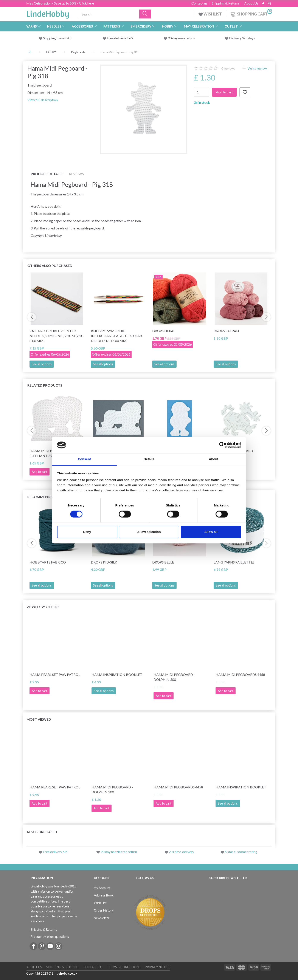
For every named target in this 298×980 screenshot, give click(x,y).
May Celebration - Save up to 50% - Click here (60, 3)
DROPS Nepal (164, 331)
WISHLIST (210, 14)
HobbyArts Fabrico (48, 562)
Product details (47, 174)
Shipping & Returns (226, 3)
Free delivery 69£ (56, 852)
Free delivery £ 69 (120, 38)
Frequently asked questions (50, 937)
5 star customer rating (241, 852)
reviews (228, 68)
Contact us (199, 3)
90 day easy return (181, 38)
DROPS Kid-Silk (104, 562)
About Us (251, 3)
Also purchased (42, 832)
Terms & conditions (124, 967)
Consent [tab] (85, 459)
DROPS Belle (163, 562)
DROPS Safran (226, 331)
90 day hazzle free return (119, 852)
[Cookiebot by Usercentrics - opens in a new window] (222, 445)
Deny (87, 532)
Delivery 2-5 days (242, 38)
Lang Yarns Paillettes (234, 562)
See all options (42, 364)
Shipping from (54, 38)
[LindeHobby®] (48, 13)
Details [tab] (149, 459)
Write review (257, 68)
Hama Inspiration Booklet (117, 674)
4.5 (69, 38)
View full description (43, 100)
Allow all (211, 532)
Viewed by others (43, 607)
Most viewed (39, 719)
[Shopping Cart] (251, 13)
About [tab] (214, 459)
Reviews (77, 174)
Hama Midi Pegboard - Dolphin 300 (174, 677)
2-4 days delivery (181, 852)
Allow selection (149, 532)
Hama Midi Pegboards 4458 (240, 674)
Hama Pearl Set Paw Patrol (55, 674)
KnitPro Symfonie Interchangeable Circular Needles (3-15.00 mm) (116, 336)
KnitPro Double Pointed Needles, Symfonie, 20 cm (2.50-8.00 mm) (57, 336)
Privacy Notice (158, 967)
